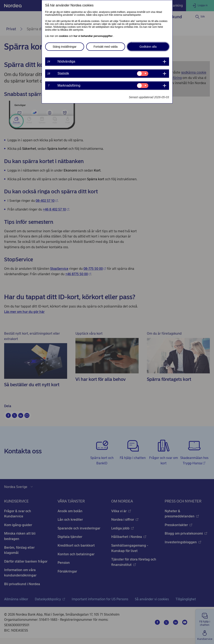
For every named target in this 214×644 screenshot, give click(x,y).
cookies (64, 36)
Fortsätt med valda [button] (106, 47)
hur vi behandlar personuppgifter (93, 36)
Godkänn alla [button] (148, 47)
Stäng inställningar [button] (65, 47)
